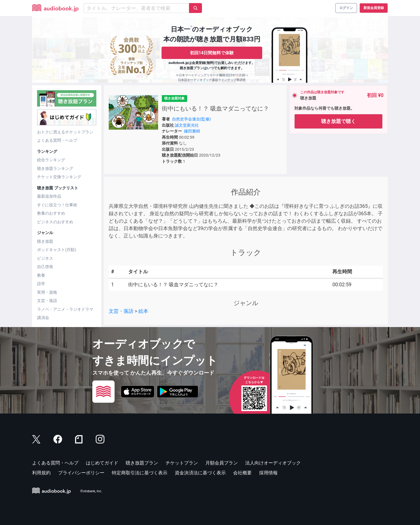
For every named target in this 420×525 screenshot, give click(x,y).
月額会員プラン (222, 463)
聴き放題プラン (142, 463)
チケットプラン (182, 463)
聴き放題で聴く (338, 121)
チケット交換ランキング (59, 177)
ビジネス (45, 258)
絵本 (143, 311)
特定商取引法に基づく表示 (140, 473)
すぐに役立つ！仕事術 (57, 205)
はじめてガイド (102, 463)
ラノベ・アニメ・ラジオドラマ (65, 309)
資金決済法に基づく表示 (200, 473)
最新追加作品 (49, 196)
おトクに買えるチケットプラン (65, 132)
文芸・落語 (47, 301)
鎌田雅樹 (192, 131)
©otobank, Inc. (91, 491)
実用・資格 (47, 292)
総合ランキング (51, 160)
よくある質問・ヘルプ (57, 140)
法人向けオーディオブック (273, 463)
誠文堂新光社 (187, 125)
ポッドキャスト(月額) (57, 250)
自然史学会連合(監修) (191, 119)
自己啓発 (45, 267)
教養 (41, 275)
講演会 (43, 318)
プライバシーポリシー (81, 473)
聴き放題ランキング (55, 168)
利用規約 (41, 473)
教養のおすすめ (51, 213)
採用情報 (268, 473)
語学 (41, 284)
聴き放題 (45, 241)
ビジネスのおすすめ (55, 222)
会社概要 (242, 473)
